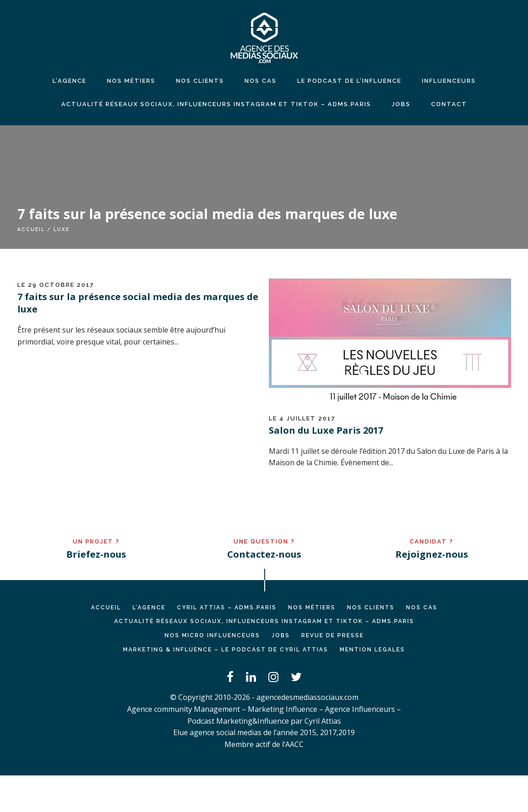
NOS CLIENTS (200, 81)
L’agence (69, 81)
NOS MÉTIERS (131, 81)
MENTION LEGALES (372, 650)
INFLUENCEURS (449, 81)
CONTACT (449, 104)
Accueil (31, 229)
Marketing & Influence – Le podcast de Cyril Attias (226, 650)
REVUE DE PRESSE (333, 635)
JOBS (401, 104)
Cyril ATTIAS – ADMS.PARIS (227, 608)
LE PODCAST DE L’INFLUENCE (349, 81)
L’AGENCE (149, 608)
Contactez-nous (264, 554)
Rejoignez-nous (432, 554)
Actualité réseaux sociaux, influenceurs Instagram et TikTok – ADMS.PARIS (216, 104)
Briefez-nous (96, 554)
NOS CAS (261, 81)
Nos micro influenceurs (212, 635)
